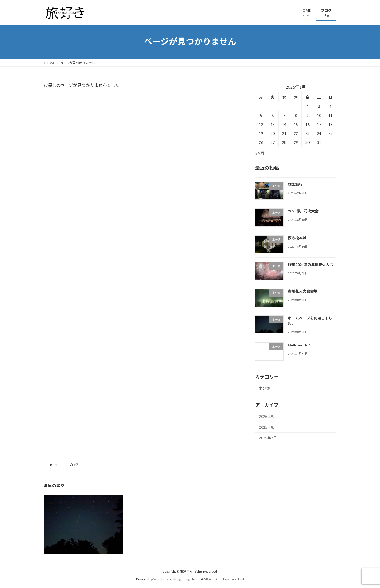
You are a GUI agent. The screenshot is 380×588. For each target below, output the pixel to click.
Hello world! (299, 345)
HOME (53, 465)
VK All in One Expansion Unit (224, 579)
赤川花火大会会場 (303, 291)
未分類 (264, 388)
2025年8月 (268, 427)
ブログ (73, 465)
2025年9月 (268, 416)
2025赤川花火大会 (303, 211)
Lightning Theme (189, 579)
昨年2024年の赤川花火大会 (311, 264)
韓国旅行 (295, 184)
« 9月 (260, 153)
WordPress (161, 579)
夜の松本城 (297, 238)
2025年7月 (268, 438)
